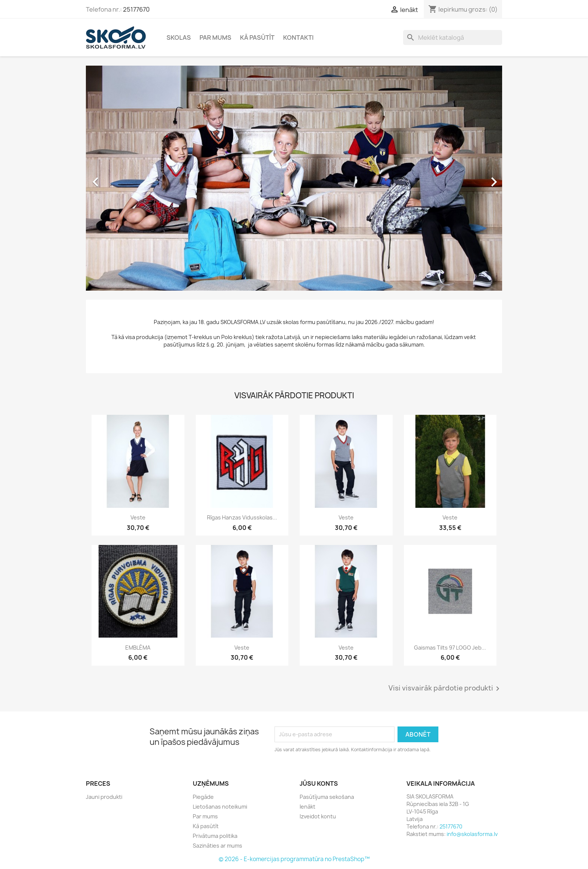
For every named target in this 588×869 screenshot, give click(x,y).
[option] (294, 178)
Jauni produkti (104, 797)
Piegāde (203, 797)
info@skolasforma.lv (472, 834)
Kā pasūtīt (257, 38)
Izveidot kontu (318, 816)
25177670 (136, 9)
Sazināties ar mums (217, 846)
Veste (138, 517)
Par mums (215, 38)
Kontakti (298, 38)
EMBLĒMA (138, 648)
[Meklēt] (453, 38)
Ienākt (307, 807)
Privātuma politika (215, 836)
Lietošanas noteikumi (220, 807)
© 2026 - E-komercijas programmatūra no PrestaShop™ (294, 859)
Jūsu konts (319, 783)
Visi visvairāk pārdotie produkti (445, 689)
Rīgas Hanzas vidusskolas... (242, 517)
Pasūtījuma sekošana (327, 797)
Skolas (179, 38)
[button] (117, 178)
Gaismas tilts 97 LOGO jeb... (450, 648)
